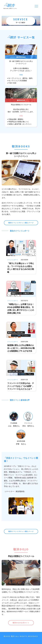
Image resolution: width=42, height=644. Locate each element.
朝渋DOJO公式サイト (21, 623)
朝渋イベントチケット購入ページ (21, 223)
